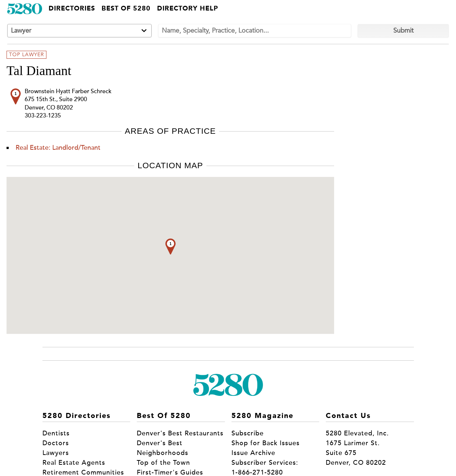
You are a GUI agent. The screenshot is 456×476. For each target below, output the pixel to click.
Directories (72, 9)
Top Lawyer (26, 55)
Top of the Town (163, 463)
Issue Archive (253, 453)
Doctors (56, 443)
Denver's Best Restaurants (180, 433)
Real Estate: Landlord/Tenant (58, 148)
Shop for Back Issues (266, 443)
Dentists (56, 433)
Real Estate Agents (74, 463)
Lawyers (56, 453)
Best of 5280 (126, 9)
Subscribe (248, 433)
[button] (171, 247)
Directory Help (188, 9)
